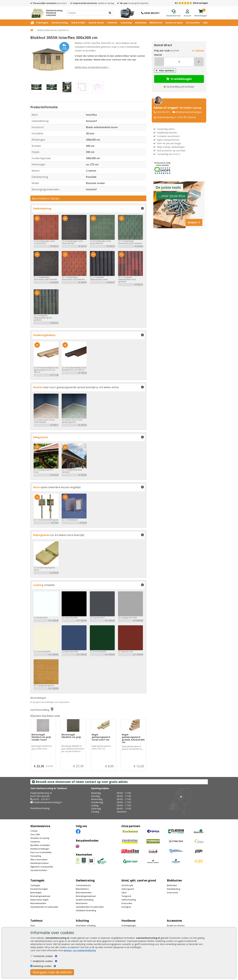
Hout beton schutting (86, 926)
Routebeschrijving (40, 808)
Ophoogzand (128, 889)
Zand (124, 892)
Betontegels (36, 892)
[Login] (187, 13)
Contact (34, 831)
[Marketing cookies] (31, 966)
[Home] (46, 13)
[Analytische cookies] (31, 961)
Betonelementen (38, 903)
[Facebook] (78, 831)
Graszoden (127, 903)
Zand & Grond (96, 22)
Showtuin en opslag (40, 838)
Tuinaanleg (36, 856)
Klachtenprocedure (39, 863)
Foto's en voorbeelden (41, 852)
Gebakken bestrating (86, 910)
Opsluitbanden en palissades (44, 907)
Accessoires (193, 22)
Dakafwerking (173, 889)
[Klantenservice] (173, 13)
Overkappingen (129, 926)
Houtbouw (141, 22)
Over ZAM (35, 834)
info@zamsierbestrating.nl (189, 112)
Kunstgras (126, 907)
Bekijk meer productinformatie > (92, 67)
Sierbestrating (60, 22)
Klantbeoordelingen (40, 849)
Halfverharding (129, 900)
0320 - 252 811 (42, 799)
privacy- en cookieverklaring (80, 950)
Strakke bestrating (85, 900)
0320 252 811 (163, 112)
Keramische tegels (39, 889)
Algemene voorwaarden (42, 867)
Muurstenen (82, 903)
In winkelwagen (179, 79)
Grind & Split (78, 22)
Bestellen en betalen (40, 845)
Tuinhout (112, 22)
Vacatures (35, 842)
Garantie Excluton (39, 870)
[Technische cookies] (31, 956)
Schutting (126, 22)
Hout (33, 926)
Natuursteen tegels (39, 900)
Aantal (158, 55)
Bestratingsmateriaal (40, 896)
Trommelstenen (83, 885)
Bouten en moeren (176, 926)
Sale (205, 22)
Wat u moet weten (39, 859)
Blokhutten (156, 22)
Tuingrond (126, 896)
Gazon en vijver (174, 22)
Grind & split (127, 885)
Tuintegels (42, 22)
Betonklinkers (82, 889)
